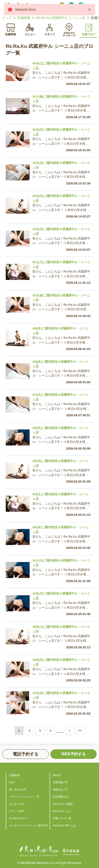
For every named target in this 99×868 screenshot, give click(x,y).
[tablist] (49, 29)
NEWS (57, 775)
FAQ (12, 782)
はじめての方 (17, 804)
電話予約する (26, 754)
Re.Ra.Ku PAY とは (64, 825)
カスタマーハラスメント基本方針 (29, 825)
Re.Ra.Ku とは (62, 811)
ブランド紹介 (17, 811)
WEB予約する (73, 754)
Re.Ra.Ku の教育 (63, 804)
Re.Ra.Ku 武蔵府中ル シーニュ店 (61, 18)
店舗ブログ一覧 (62, 818)
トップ (7, 18)
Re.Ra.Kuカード (19, 818)
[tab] (11, 29)
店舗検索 (24, 18)
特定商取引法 (61, 797)
